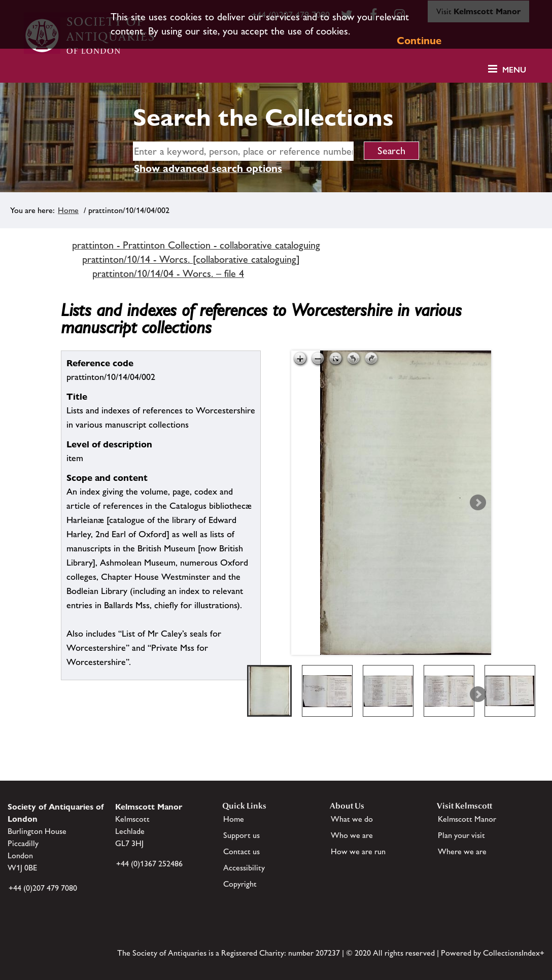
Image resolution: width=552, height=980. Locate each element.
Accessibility (244, 868)
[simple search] (243, 151)
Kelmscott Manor (467, 819)
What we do (352, 819)
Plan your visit (461, 835)
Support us (241, 835)
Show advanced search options (208, 168)
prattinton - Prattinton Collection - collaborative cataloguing (196, 245)
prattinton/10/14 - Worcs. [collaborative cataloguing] (191, 259)
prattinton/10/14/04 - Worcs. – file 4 (168, 273)
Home (68, 210)
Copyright (240, 884)
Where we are (462, 851)
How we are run (358, 851)
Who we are (352, 835)
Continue (419, 41)
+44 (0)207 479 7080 (43, 888)
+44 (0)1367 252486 (149, 864)
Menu (514, 70)
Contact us (241, 851)
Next (478, 503)
